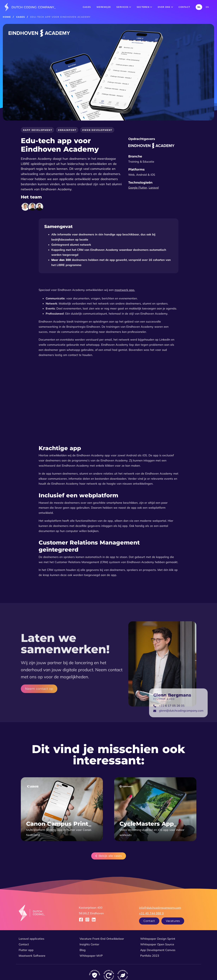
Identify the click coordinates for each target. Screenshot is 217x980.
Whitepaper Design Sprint (158, 939)
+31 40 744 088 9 (151, 913)
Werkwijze (104, 7)
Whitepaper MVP (91, 956)
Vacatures (173, 921)
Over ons (165, 7)
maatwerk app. (125, 290)
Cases (87, 7)
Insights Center (89, 944)
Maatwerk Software (32, 956)
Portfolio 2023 (150, 956)
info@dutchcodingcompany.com (160, 908)
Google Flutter (138, 188)
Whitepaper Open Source (157, 944)
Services (124, 7)
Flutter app (26, 950)
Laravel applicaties (31, 939)
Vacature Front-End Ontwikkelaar (102, 939)
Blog (83, 950)
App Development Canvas (158, 950)
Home (7, 17)
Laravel (154, 188)
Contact (184, 7)
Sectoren (144, 7)
